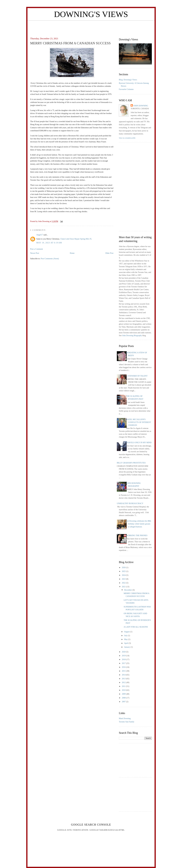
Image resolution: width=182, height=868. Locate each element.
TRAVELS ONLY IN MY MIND (139, 443)
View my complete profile (127, 138)
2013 (124, 679)
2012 (124, 682)
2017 (124, 663)
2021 (124, 587)
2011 (124, 686)
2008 (124, 698)
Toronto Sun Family (127, 722)
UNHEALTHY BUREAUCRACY (130, 503)
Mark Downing (125, 718)
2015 (124, 671)
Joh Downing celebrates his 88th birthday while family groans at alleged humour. (139, 524)
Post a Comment (37, 249)
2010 (124, 690)
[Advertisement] (91, 27)
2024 (124, 575)
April (126, 643)
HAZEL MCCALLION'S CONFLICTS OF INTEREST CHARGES (139, 422)
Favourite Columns (126, 89)
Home (72, 253)
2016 (124, 667)
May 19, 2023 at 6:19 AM (49, 243)
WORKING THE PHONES (137, 535)
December (128, 590)
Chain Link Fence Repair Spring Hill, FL (76, 239)
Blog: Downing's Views (128, 80)
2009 (124, 694)
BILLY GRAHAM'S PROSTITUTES (131, 463)
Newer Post (35, 253)
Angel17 (40, 235)
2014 (124, 675)
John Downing (141, 106)
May (126, 639)
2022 (124, 583)
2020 (124, 652)
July (126, 636)
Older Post (109, 253)
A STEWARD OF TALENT (137, 376)
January (127, 647)
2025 (124, 571)
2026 (124, 568)
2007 (124, 702)
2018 (124, 659)
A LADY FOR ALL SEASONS (136, 627)
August (127, 632)
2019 (124, 656)
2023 (124, 579)
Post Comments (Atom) (50, 259)
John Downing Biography (132, 336)
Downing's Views (91, 14)
